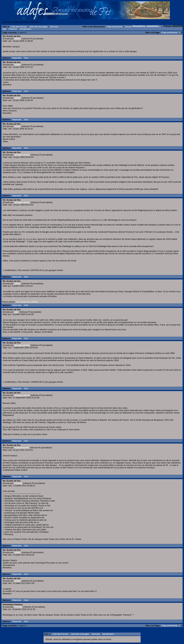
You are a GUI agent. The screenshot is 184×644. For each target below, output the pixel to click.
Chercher (13, 29)
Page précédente (115, 27)
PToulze (18, 483)
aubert (18, 65)
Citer (26, 58)
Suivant (128, 27)
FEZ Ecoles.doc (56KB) (27, 302)
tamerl (18, 39)
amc (16, 312)
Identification (25, 29)
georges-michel (22, 155)
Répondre (17, 58)
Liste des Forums (19, 27)
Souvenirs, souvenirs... (147, 26)
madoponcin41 (22, 448)
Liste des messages (38, 27)
